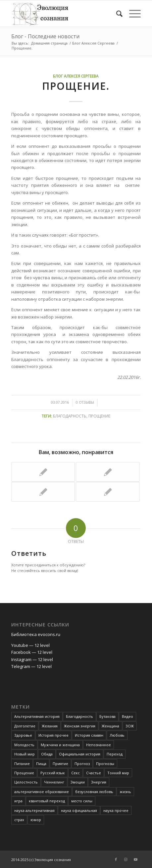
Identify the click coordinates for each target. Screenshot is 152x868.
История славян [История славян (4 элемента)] (89, 735)
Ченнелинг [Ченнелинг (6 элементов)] (54, 782)
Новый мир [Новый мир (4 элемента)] (25, 754)
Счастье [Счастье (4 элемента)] (94, 773)
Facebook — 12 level (32, 652)
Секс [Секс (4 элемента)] (76, 773)
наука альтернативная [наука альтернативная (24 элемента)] (34, 810)
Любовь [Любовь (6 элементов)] (117, 735)
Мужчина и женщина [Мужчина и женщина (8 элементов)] (60, 745)
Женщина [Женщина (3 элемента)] (110, 726)
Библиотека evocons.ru (36, 634)
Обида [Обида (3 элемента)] (47, 754)
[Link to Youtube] (136, 859)
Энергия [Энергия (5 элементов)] (99, 782)
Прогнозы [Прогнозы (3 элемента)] (105, 764)
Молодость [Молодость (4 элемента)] (24, 745)
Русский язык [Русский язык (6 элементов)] (53, 773)
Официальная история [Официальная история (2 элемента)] (80, 754)
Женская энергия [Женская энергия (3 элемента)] (80, 726)
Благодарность (70, 416)
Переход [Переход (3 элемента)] (115, 754)
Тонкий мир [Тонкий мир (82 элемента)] (118, 773)
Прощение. (76, 86)
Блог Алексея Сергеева (76, 76)
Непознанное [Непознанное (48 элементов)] (99, 745)
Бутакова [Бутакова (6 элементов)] (107, 716)
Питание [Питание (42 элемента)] (22, 764)
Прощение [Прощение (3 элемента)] (24, 773)
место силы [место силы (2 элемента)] (82, 801)
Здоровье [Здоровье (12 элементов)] (23, 735)
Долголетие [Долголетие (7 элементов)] (25, 726)
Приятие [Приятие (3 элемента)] (60, 764)
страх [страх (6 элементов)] (19, 820)
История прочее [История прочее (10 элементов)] (53, 735)
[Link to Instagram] (126, 859)
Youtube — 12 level (30, 645)
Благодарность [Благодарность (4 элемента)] (79, 716)
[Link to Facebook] (116, 859)
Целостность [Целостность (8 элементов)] (26, 782)
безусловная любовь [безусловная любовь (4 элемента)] (94, 792)
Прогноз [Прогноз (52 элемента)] (82, 764)
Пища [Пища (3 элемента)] (41, 764)
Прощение (99, 416)
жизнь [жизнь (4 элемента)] (125, 792)
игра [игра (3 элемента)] (18, 801)
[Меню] (132, 14)
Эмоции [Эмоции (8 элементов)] (78, 782)
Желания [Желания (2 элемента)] (50, 726)
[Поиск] (116, 14)
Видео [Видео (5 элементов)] (127, 716)
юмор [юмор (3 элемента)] (36, 820)
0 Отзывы (85, 402)
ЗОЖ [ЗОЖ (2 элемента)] (130, 726)
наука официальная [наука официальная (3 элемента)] (79, 810)
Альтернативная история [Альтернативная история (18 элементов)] (37, 716)
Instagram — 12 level (32, 659)
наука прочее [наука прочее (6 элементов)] (116, 810)
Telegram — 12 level (31, 666)
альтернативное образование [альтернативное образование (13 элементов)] (42, 792)
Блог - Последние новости (45, 36)
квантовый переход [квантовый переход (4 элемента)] (47, 801)
